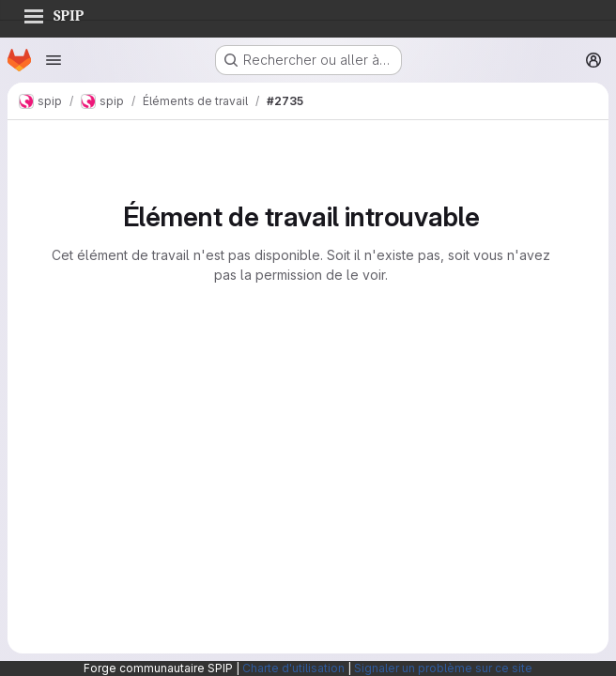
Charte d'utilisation (293, 668)
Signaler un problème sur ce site (443, 668)
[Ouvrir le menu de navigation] (54, 60)
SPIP (54, 13)
